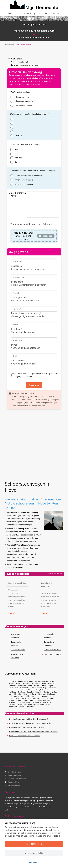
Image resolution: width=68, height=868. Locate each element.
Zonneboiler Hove (14, 772)
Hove (49, 690)
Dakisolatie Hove (14, 785)
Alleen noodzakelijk (34, 853)
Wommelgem (33, 704)
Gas (16, 162)
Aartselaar (13, 681)
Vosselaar (38, 702)
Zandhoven (13, 707)
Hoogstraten (40, 690)
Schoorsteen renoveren (24, 101)
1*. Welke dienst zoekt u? (20, 92)
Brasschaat (22, 686)
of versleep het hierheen (23, 236)
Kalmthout (21, 692)
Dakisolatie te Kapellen (52, 654)
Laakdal (54, 692)
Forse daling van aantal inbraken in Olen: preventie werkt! (30, 723)
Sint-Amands (29, 700)
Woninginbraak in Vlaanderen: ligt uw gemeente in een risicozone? (33, 732)
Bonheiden (36, 684)
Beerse (12, 684)
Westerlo (47, 702)
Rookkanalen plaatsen (23, 105)
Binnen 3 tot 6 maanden (24, 184)
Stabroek (12, 702)
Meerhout (42, 694)
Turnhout (21, 702)
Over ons (43, 14)
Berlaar (18, 684)
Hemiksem (52, 688)
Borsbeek (13, 686)
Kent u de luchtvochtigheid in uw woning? (25, 736)
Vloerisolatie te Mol (18, 650)
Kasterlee (39, 692)
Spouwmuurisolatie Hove (17, 779)
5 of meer (18, 136)
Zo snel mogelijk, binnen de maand (28, 176)
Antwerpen (23, 681)
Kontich (47, 692)
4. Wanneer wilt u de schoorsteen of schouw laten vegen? (33, 171)
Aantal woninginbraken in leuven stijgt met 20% (27, 727)
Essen (11, 688)
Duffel (43, 686)
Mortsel (17, 696)
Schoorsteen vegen (22, 97)
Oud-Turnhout (43, 696)
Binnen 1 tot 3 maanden (24, 180)
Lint (20, 694)
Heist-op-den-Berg (39, 688)
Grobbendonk (25, 688)
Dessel (37, 686)
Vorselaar (29, 702)
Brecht (30, 686)
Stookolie (18, 158)
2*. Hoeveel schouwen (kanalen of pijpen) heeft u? (30, 114)
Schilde (12, 700)
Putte (52, 696)
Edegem (50, 686)
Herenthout (22, 690)
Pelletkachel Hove (14, 775)
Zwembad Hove (13, 782)
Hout (17, 149)
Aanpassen (34, 862)
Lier (10, 694)
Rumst (45, 698)
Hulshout (12, 692)
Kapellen (30, 692)
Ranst (17, 698)
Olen (34, 696)
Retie (30, 698)
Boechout (26, 684)
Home (11, 14)
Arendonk (32, 681)
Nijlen (28, 696)
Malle (25, 694)
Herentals (13, 690)
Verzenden (34, 385)
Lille (15, 694)
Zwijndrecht (31, 707)
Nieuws (56, 14)
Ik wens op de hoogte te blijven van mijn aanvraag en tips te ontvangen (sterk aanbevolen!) (35, 375)
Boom (44, 684)
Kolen (17, 154)
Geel (17, 688)
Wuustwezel (44, 704)
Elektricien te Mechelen (53, 650)
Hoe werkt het (26, 14)
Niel (23, 696)
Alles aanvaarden (34, 844)
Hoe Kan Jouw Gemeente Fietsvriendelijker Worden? (29, 719)
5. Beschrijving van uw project (17, 194)
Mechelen (33, 694)
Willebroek (22, 704)
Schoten (19, 700)
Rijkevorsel (37, 698)
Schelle (52, 698)
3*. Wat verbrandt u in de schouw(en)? (25, 144)
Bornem (51, 684)
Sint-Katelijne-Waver (43, 700)
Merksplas (51, 694)
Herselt (31, 690)
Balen (52, 681)
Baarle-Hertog (43, 681)
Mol (10, 696)
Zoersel (22, 707)
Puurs (11, 698)
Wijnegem (13, 704)
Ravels (24, 698)
